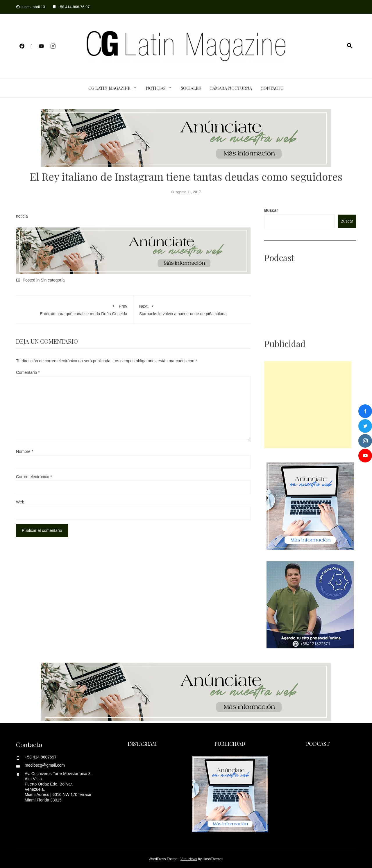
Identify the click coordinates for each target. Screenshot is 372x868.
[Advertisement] (308, 405)
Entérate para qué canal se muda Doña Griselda (75, 309)
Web (20, 502)
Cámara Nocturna (231, 88)
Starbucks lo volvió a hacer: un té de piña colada (192, 309)
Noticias (156, 88)
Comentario (28, 372)
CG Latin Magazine (109, 88)
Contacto (272, 88)
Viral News (189, 859)
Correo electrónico (34, 477)
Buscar (271, 210)
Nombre (25, 451)
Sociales (191, 88)
